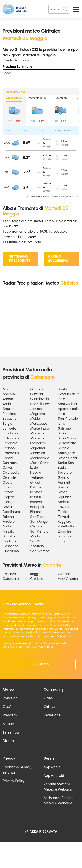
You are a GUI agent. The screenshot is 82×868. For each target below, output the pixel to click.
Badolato (9, 414)
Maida (35, 418)
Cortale (8, 492)
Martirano (38, 433)
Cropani (9, 497)
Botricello (9, 428)
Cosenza (9, 574)
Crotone (64, 574)
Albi (5, 389)
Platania (36, 512)
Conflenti (9, 487)
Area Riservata (44, 831)
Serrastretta (67, 443)
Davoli (7, 507)
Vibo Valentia (68, 579)
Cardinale (10, 443)
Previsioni (10, 698)
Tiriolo (62, 512)
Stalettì (63, 502)
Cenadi (8, 458)
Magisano (38, 414)
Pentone (36, 492)
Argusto (9, 409)
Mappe (8, 724)
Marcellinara (39, 428)
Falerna (8, 517)
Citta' (7, 707)
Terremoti (11, 732)
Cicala (7, 482)
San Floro (37, 517)
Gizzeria (36, 394)
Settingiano (67, 453)
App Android (54, 775)
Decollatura (11, 512)
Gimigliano (11, 551)
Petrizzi (36, 497)
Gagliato (9, 541)
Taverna (64, 507)
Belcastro (10, 418)
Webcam (10, 715)
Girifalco (37, 389)
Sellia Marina (68, 438)
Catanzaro (11, 453)
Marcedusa (39, 424)
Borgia (7, 424)
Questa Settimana (16, 60)
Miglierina (38, 448)
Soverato (65, 472)
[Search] (59, 9)
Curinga (9, 502)
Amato (8, 399)
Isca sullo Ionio (41, 404)
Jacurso (36, 409)
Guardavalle (39, 399)
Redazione (52, 715)
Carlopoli (9, 448)
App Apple (52, 767)
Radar (7, 73)
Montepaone (40, 458)
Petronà (36, 502)
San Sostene (40, 551)
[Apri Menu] (76, 9)
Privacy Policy (14, 781)
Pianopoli (37, 507)
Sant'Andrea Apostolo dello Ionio (69, 409)
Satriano (64, 428)
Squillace (65, 497)
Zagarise (65, 531)
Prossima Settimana (17, 67)
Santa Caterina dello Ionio (69, 394)
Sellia (62, 433)
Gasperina (10, 546)
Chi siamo (41, 664)
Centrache (11, 463)
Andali (7, 404)
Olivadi (35, 482)
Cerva (7, 467)
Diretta (8, 741)
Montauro (38, 453)
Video (48, 698)
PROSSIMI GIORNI (17, 92)
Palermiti (37, 487)
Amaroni (9, 394)
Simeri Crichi (67, 458)
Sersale (64, 448)
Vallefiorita (66, 526)
